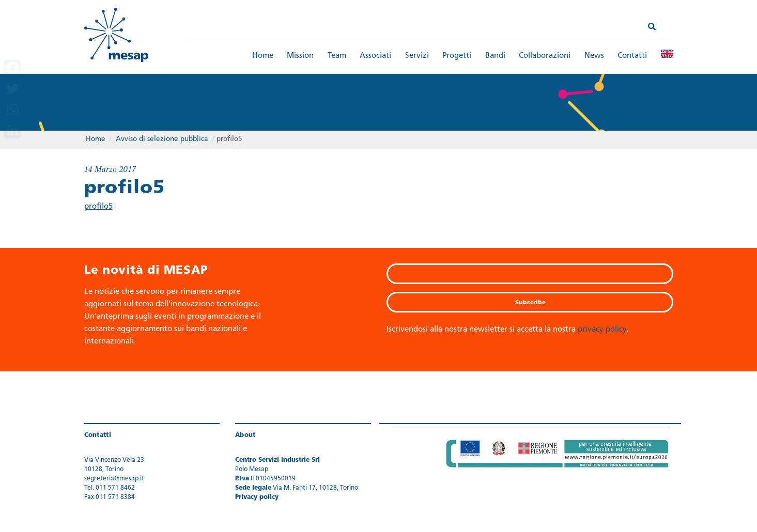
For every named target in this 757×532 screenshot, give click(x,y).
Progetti (457, 56)
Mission (300, 56)
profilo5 (98, 207)
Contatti (632, 56)
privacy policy (602, 330)
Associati (375, 56)
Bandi (495, 56)
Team (337, 56)
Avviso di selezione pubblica (162, 139)
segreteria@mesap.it (114, 479)
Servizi (417, 56)
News (594, 56)
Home (263, 56)
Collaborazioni (545, 56)
